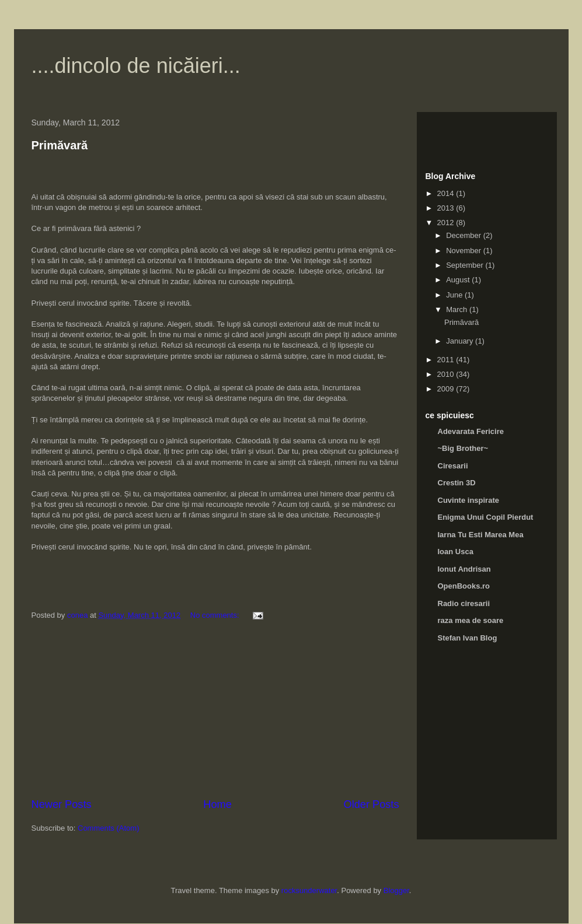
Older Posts (371, 804)
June (455, 295)
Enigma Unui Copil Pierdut (486, 517)
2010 (447, 374)
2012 (447, 223)
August (459, 280)
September (466, 265)
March (458, 309)
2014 (447, 193)
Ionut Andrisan (464, 569)
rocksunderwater (309, 890)
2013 (447, 208)
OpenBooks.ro (464, 586)
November (465, 251)
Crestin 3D (457, 483)
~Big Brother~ (463, 448)
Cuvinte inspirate (468, 500)
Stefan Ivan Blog (468, 638)
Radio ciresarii (464, 603)
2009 (447, 389)
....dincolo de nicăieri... (136, 66)
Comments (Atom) (108, 828)
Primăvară (60, 145)
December (465, 235)
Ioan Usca (456, 552)
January (461, 341)
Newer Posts (62, 804)
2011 (447, 360)
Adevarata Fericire (471, 431)
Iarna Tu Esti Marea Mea (481, 535)
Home (217, 804)
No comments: (216, 615)
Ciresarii (453, 466)
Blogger (396, 890)
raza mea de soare (471, 620)
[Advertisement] (215, 709)
